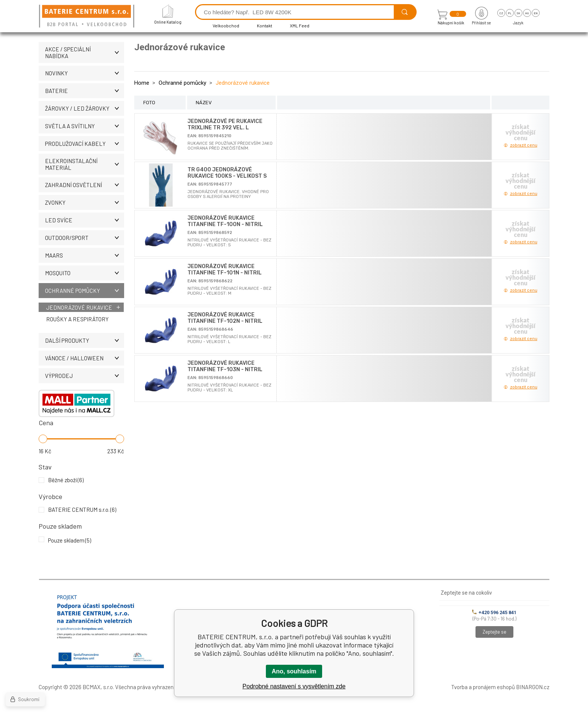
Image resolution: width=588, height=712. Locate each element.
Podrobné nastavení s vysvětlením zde (294, 686)
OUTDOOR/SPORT (85, 238)
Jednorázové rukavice (79, 307)
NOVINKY (85, 73)
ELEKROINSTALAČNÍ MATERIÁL (85, 164)
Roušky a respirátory (77, 319)
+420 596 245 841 (494, 612)
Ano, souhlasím (294, 671)
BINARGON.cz (533, 687)
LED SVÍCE (85, 220)
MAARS (85, 255)
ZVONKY (85, 202)
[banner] (88, 17)
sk (518, 13)
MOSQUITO (85, 273)
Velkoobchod (226, 25)
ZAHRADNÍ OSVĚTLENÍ (85, 185)
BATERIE (85, 91)
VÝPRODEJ (85, 376)
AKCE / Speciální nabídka (85, 52)
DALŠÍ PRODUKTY (85, 340)
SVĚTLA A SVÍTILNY (85, 126)
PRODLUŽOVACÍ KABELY (85, 144)
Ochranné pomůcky (85, 291)
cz (501, 13)
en (536, 13)
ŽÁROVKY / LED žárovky (85, 108)
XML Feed (300, 25)
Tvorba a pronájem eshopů (483, 687)
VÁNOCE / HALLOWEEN (85, 358)
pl (510, 13)
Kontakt (265, 25)
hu (527, 13)
